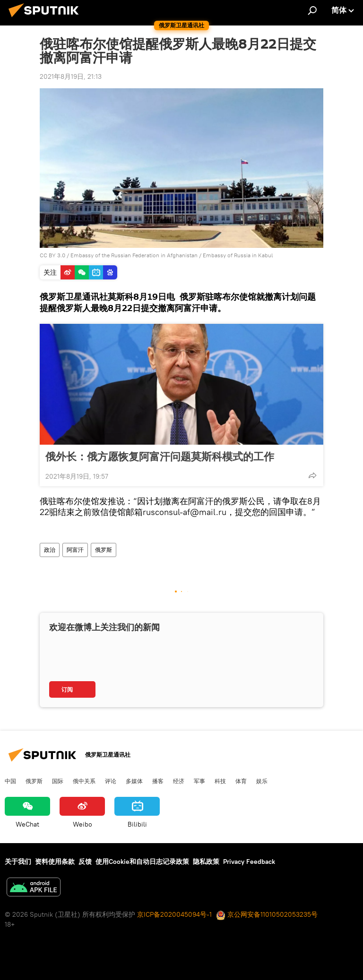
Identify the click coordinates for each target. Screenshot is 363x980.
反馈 (85, 862)
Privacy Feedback (249, 862)
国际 (58, 781)
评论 (111, 781)
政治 (50, 550)
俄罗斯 (104, 550)
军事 (199, 781)
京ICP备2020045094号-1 (174, 914)
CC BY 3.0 (52, 255)
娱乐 (262, 781)
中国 (10, 781)
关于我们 (18, 862)
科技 (220, 781)
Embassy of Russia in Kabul (238, 255)
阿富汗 (75, 550)
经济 (179, 781)
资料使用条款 (55, 862)
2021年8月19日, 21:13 (71, 76)
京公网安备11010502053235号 (267, 914)
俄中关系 (84, 781)
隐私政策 (206, 862)
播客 (158, 781)
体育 (241, 781)
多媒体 (134, 781)
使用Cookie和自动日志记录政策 (142, 862)
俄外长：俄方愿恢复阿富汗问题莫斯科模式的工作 (160, 456)
